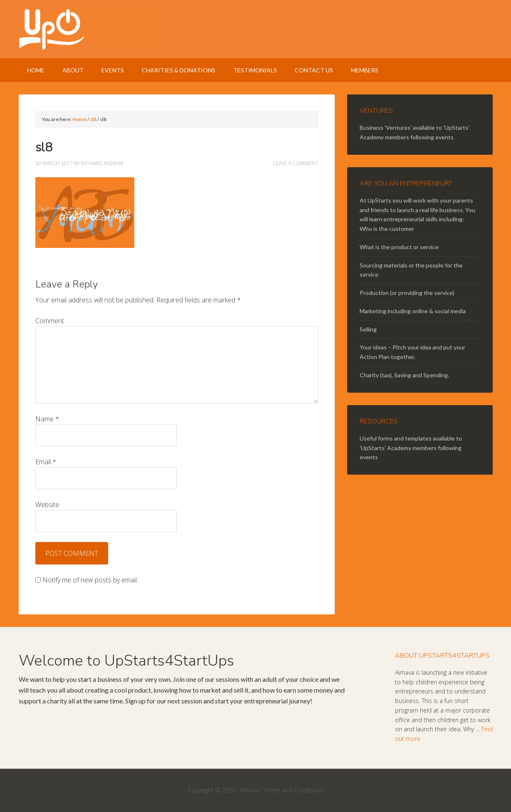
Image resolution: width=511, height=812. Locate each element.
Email (46, 462)
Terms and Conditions (293, 790)
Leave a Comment (296, 163)
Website (47, 505)
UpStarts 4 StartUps (256, 29)
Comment (50, 321)
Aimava (249, 790)
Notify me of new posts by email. (90, 580)
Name (47, 419)
